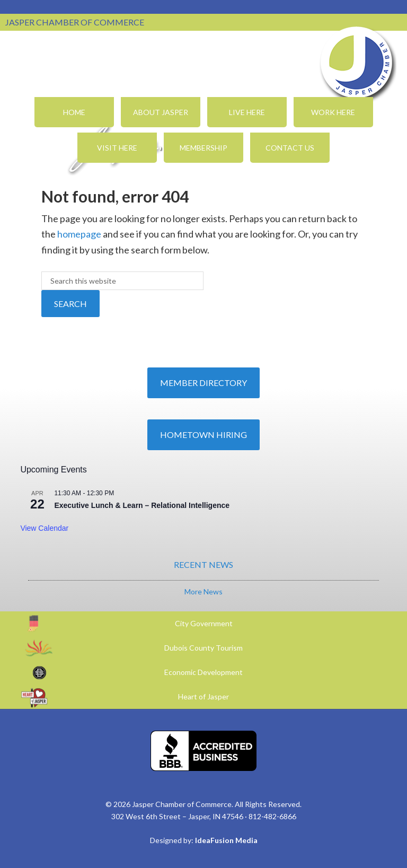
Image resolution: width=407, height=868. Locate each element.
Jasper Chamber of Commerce (357, 63)
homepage (79, 234)
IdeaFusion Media (226, 840)
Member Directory (203, 383)
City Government (204, 623)
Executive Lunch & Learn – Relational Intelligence (142, 505)
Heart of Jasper (203, 696)
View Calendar (44, 528)
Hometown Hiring (203, 435)
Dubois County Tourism (203, 648)
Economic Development (203, 672)
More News (203, 591)
